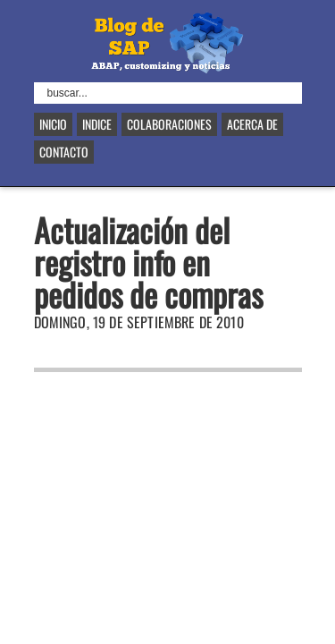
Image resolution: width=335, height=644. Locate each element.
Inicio (53, 124)
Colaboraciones (169, 124)
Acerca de (252, 124)
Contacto (64, 152)
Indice (97, 124)
